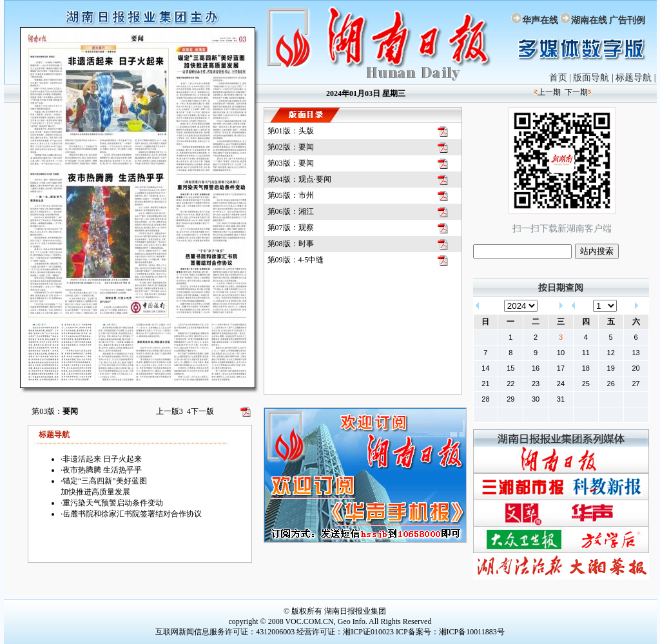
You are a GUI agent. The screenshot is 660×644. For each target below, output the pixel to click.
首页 (558, 78)
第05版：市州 (291, 195)
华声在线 (540, 20)
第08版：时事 (291, 244)
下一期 (576, 92)
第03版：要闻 (291, 163)
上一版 (170, 411)
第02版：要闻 (291, 147)
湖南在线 (589, 20)
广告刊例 (627, 20)
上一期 (549, 92)
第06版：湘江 (291, 211)
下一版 (200, 411)
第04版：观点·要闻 (299, 179)
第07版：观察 (291, 228)
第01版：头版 (291, 131)
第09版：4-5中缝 (296, 260)
